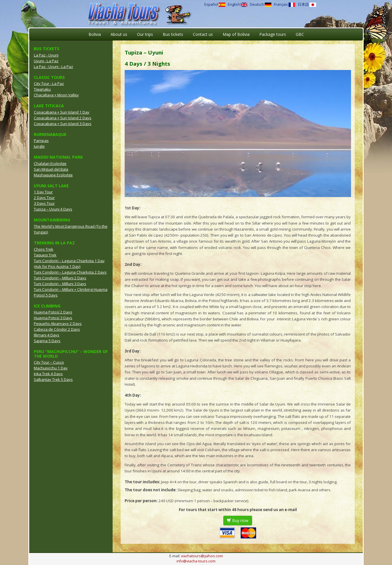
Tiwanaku (42, 89)
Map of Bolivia (236, 34)
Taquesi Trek (45, 255)
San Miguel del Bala (51, 169)
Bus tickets (173, 34)
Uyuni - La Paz (46, 61)
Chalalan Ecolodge (50, 163)
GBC (300, 34)
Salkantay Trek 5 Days (53, 379)
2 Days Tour (44, 198)
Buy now (238, 520)
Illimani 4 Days (47, 335)
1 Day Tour (43, 192)
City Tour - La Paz (49, 83)
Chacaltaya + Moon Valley (56, 95)
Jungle (39, 146)
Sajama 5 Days (47, 341)
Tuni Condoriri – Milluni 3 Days (60, 284)
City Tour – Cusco (49, 362)
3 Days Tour (44, 203)
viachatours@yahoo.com (202, 556)
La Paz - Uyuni (46, 55)
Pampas (41, 141)
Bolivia (95, 34)
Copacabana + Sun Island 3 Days (63, 124)
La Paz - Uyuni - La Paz (53, 67)
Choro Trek (44, 249)
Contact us (203, 34)
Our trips (145, 34)
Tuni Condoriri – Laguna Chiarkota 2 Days (70, 272)
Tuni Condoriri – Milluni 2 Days (60, 278)
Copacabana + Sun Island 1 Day (62, 112)
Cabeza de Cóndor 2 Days (57, 329)
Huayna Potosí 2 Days (53, 312)
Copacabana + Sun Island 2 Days (63, 118)
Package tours (273, 34)
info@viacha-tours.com (196, 561)
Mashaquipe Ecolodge (53, 175)
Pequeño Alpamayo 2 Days (58, 324)
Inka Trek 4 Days (48, 374)
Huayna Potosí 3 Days (53, 318)
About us (119, 34)
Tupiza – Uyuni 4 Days (53, 209)
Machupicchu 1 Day (51, 368)
